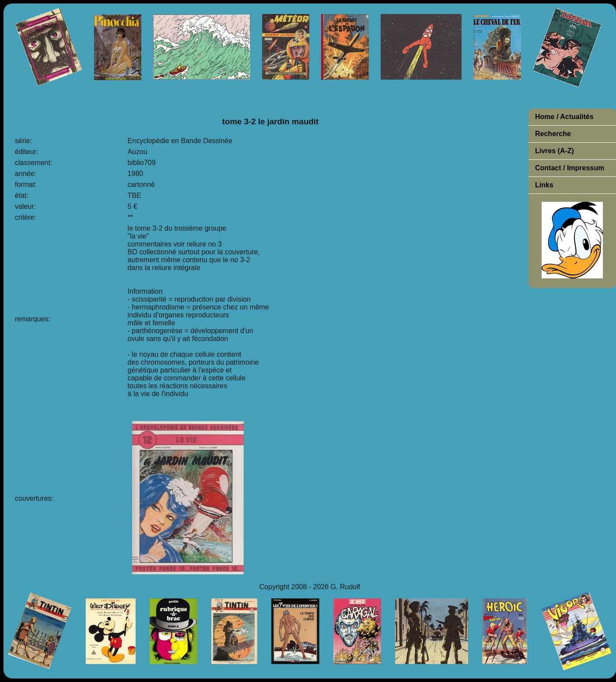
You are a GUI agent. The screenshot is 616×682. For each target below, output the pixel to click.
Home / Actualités (564, 117)
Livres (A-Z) (555, 151)
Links (544, 185)
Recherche (553, 134)
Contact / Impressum (570, 168)
